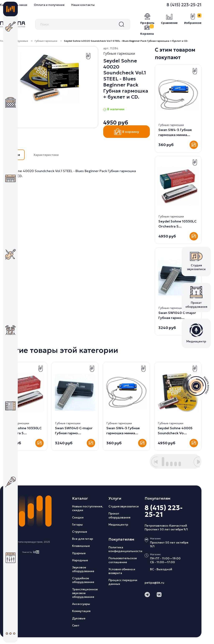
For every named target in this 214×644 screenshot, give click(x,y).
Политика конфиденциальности (125, 549)
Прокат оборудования (119, 515)
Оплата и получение (49, 5)
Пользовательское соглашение (123, 560)
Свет (76, 625)
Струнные (80, 532)
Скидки (78, 517)
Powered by (31, 552)
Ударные (79, 553)
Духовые (22, 41)
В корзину (127, 132)
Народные (80, 560)
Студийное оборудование (83, 580)
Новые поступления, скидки (88, 508)
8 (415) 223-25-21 (164, 511)
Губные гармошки (46, 41)
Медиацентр (118, 525)
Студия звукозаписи (124, 506)
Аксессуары (81, 604)
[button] (154, 462)
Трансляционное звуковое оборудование (85, 593)
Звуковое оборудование (83, 569)
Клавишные (81, 546)
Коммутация (81, 611)
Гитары (77, 525)
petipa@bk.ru (154, 583)
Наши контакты (83, 5)
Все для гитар (83, 539)
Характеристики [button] (46, 155)
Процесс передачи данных (123, 582)
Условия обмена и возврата (122, 571)
